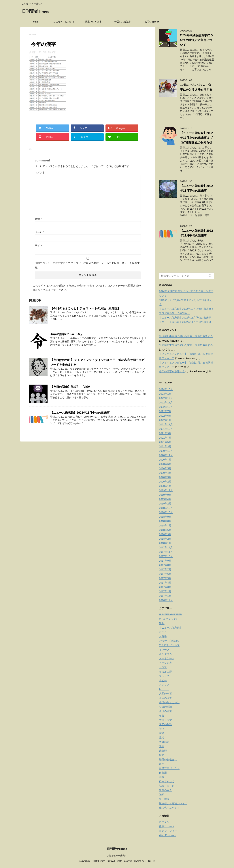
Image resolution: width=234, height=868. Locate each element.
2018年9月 (165, 517)
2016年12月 (166, 600)
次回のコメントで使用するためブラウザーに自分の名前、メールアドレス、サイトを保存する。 (87, 265)
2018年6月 (165, 530)
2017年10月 (166, 556)
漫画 (162, 764)
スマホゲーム (167, 658)
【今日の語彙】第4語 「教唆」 (72, 387)
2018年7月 (165, 526)
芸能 (162, 777)
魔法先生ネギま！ (169, 808)
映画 (162, 746)
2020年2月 (165, 482)
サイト (39, 245)
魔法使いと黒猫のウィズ (173, 803)
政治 (162, 737)
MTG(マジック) (168, 619)
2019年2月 (165, 504)
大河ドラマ (165, 720)
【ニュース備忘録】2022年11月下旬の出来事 (185, 318)
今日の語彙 (165, 711)
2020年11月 (166, 455)
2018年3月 (165, 534)
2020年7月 (165, 460)
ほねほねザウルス (169, 645)
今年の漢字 (165, 698)
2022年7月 (165, 411)
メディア (164, 685)
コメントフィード (169, 831)
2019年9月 (165, 495)
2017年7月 (165, 569)
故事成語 (164, 742)
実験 (162, 733)
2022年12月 (166, 398)
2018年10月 (166, 512)
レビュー (164, 689)
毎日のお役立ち (168, 759)
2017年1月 (165, 596)
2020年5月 (165, 468)
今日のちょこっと (169, 702)
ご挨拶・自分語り (169, 641)
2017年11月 (166, 552)
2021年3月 (165, 446)
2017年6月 (165, 574)
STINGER (150, 861)
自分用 (163, 773)
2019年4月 (165, 499)
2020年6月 (165, 464)
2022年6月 (165, 416)
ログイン (164, 822)
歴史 (162, 755)
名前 (38, 219)
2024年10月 (166, 389)
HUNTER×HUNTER (170, 614)
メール (39, 232)
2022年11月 (166, 403)
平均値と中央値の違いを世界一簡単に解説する (186, 336)
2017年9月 (165, 561)
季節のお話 (165, 724)
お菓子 (163, 636)
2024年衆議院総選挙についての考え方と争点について (197, 40)
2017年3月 (165, 587)
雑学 (162, 795)
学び (162, 729)
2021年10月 (166, 429)
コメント (40, 172)
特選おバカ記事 (123, 22)
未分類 (163, 751)
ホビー (163, 680)
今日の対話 (165, 707)
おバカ (163, 632)
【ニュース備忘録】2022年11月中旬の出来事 (80, 413)
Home (35, 22)
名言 (162, 716)
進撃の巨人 (165, 790)
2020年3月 (165, 477)
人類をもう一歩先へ (117, 856)
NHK (162, 623)
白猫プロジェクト (169, 768)
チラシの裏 (165, 663)
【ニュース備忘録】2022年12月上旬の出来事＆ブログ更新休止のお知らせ (197, 138)
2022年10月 (166, 407)
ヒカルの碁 (165, 672)
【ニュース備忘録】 (171, 628)
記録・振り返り (168, 786)
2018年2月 (165, 539)
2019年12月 (166, 490)
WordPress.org (168, 835)
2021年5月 (165, 442)
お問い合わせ (152, 22)
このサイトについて (64, 22)
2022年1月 (165, 420)
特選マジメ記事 (93, 22)
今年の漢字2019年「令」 (67, 334)
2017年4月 (165, 583)
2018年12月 (166, 508)
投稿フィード (167, 826)
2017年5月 (165, 578)
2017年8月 (165, 565)
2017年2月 (165, 591)
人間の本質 (165, 694)
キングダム (165, 654)
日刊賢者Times (35, 12)
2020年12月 (166, 451)
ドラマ (163, 667)
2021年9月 (165, 433)
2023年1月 (165, 394)
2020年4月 (165, 473)
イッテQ (164, 650)
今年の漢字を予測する (172, 371)
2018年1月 (165, 543)
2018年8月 (165, 521)
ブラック (164, 676)
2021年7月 (165, 438)
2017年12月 (166, 547)
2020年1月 (165, 486)
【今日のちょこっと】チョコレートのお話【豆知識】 (85, 308)
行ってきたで (167, 781)
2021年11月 (166, 424)
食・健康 (164, 799)
